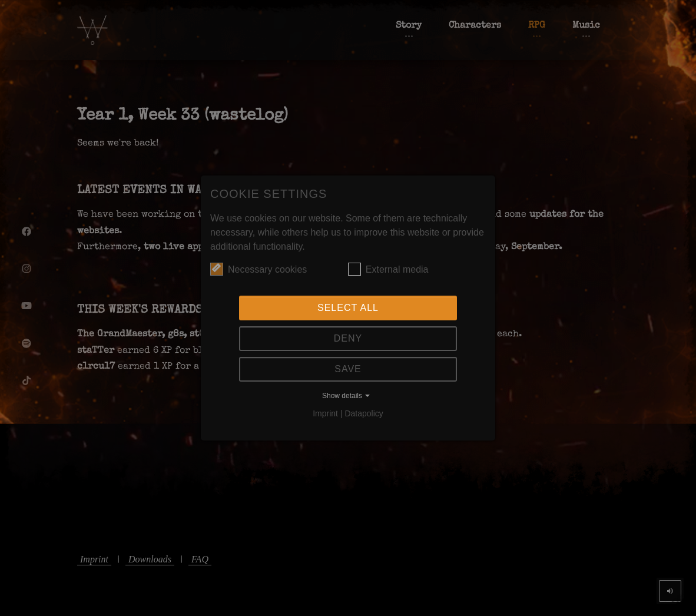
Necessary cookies (258, 269)
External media (388, 269)
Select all (348, 308)
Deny (348, 338)
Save (348, 369)
